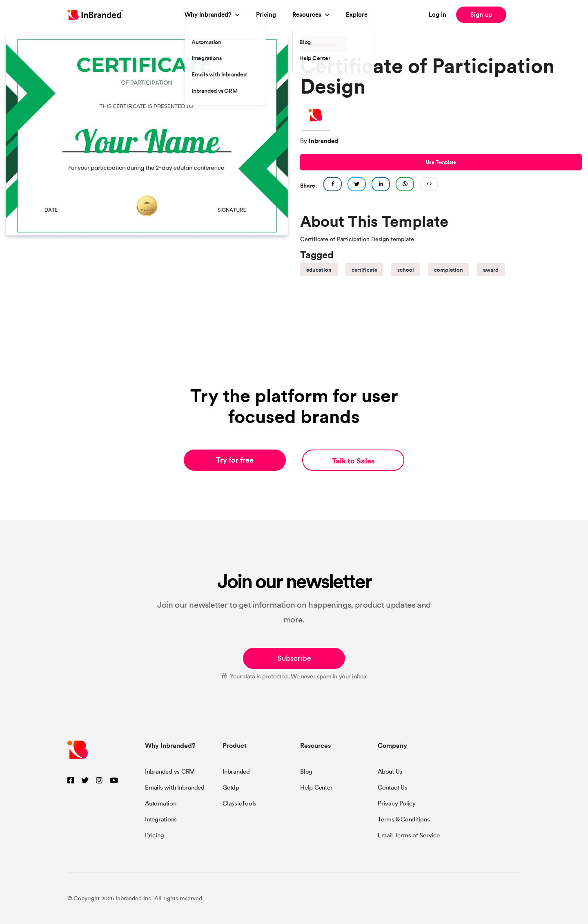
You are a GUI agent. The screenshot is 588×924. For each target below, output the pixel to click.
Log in (438, 15)
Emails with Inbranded (175, 788)
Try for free (235, 460)
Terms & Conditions (404, 819)
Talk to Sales (353, 461)
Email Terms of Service (409, 835)
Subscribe (294, 658)
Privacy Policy (397, 803)
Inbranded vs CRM (170, 772)
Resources (307, 15)
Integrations (161, 819)
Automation (161, 803)
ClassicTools (239, 803)
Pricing (266, 15)
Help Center (316, 788)
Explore (357, 15)
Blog (306, 772)
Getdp (231, 788)
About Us (390, 772)
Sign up (481, 15)
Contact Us (393, 788)
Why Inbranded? (208, 15)
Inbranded (236, 772)
